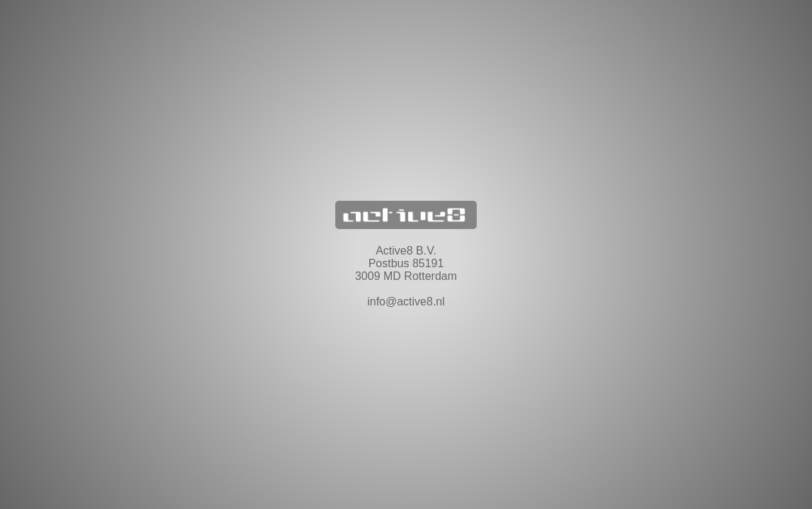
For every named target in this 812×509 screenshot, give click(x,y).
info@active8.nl (406, 302)
